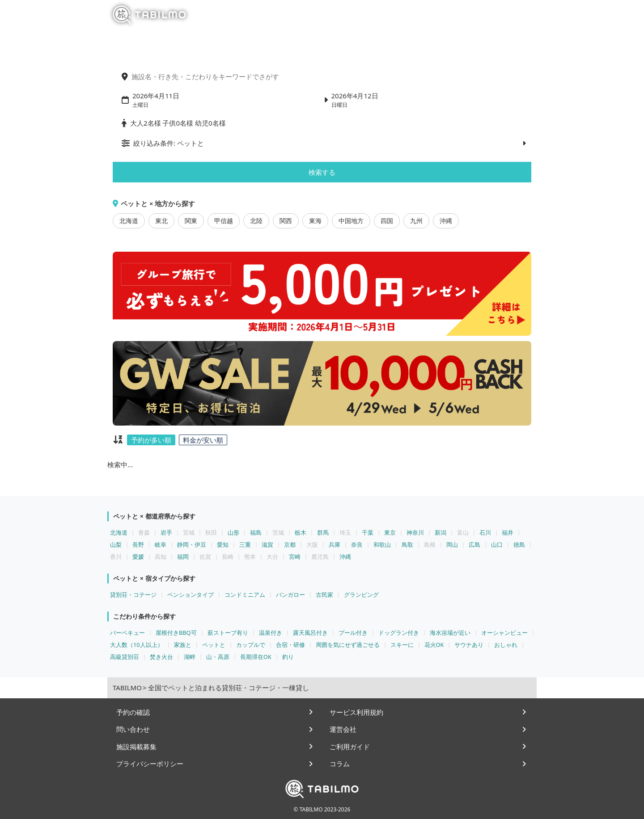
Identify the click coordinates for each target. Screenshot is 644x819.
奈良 (357, 545)
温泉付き (271, 633)
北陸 (256, 221)
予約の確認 (133, 712)
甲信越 (224, 221)
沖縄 (446, 221)
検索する (322, 172)
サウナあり (469, 645)
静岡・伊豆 (192, 545)
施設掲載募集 (136, 747)
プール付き (353, 633)
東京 (390, 532)
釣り (288, 657)
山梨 (116, 545)
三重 (245, 545)
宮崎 (295, 557)
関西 (286, 221)
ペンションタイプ (191, 595)
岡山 (452, 545)
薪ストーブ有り (228, 633)
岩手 (166, 532)
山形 (233, 532)
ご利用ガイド (350, 747)
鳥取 (407, 545)
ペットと (214, 645)
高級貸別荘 (125, 657)
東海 (315, 221)
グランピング (361, 595)
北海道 (129, 221)
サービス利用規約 (356, 712)
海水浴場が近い (450, 633)
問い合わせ (133, 729)
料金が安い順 (203, 440)
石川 (485, 532)
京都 (290, 545)
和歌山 (382, 545)
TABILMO (127, 688)
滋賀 (267, 545)
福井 (508, 532)
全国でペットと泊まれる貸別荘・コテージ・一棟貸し (229, 688)
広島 (475, 545)
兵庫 (335, 545)
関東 (191, 221)
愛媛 (138, 557)
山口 (497, 545)
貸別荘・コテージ (133, 595)
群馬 (323, 532)
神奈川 (415, 532)
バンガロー (290, 595)
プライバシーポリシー (150, 764)
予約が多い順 (151, 440)
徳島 (519, 545)
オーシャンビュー (504, 633)
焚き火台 (161, 657)
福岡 (183, 557)
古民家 (324, 595)
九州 (416, 221)
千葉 (368, 532)
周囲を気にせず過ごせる (348, 645)
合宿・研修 (290, 645)
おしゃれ (506, 645)
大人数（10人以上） (137, 645)
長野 (138, 545)
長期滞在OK (256, 657)
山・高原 (218, 657)
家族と (183, 645)
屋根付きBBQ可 (176, 633)
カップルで (251, 645)
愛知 (223, 545)
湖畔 (190, 657)
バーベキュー (127, 633)
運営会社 (343, 729)
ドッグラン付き (399, 633)
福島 (256, 532)
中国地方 (351, 221)
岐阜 (161, 545)
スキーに (402, 645)
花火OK (434, 645)
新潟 (441, 532)
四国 (387, 221)
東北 (161, 221)
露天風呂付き (310, 633)
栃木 (301, 532)
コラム (340, 764)
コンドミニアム (245, 595)
